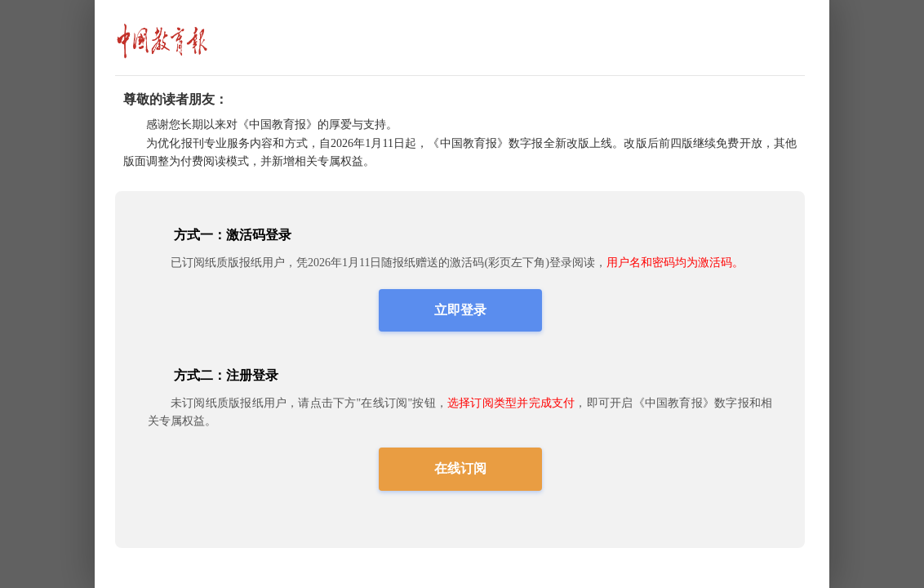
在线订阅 (460, 468)
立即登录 (460, 310)
